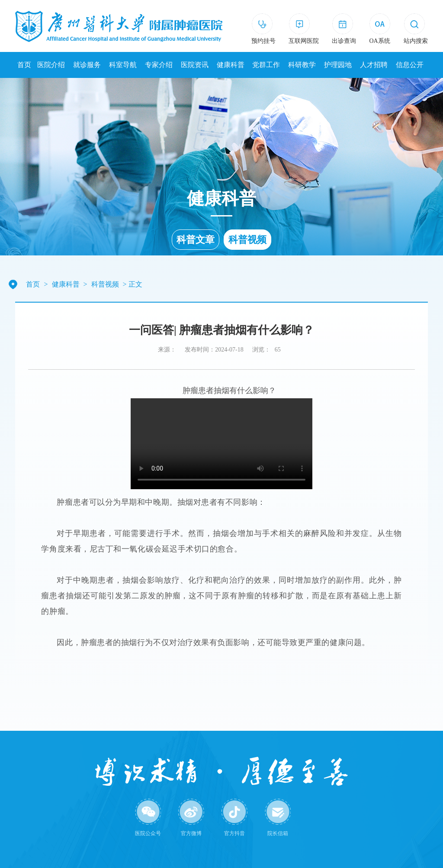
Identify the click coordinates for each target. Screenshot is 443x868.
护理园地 (338, 65)
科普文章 (196, 240)
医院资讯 (195, 65)
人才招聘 (374, 65)
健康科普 (231, 65)
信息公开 (410, 65)
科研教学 (302, 65)
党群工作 (266, 65)
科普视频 (247, 240)
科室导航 (123, 65)
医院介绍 (51, 65)
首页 (24, 65)
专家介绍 (159, 65)
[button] (416, 30)
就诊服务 (87, 65)
